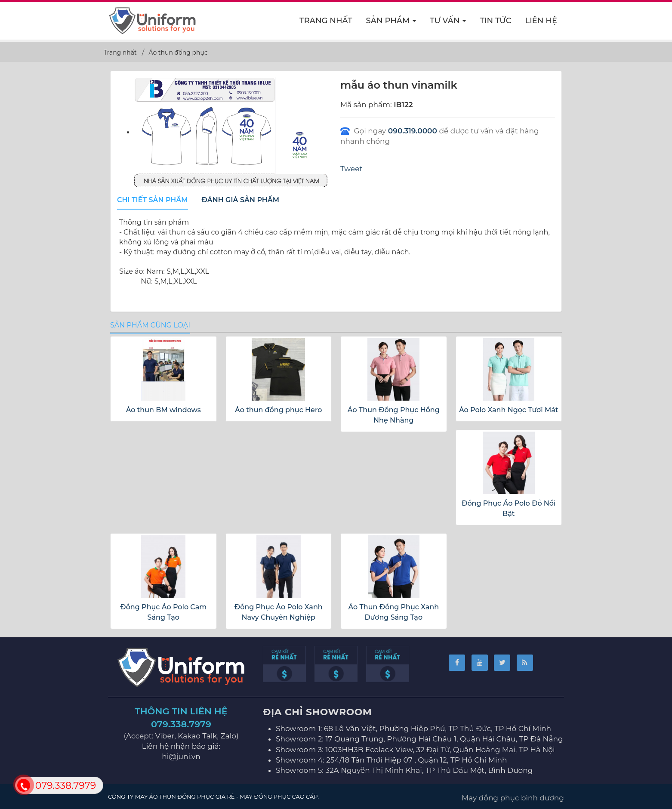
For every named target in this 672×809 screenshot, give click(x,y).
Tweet (351, 169)
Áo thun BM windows (163, 410)
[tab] (153, 201)
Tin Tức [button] (495, 21)
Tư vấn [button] (448, 23)
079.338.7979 (181, 724)
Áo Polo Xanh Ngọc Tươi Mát (509, 410)
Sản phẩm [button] (391, 23)
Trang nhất (326, 21)
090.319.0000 (413, 131)
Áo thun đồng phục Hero (278, 410)
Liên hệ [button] (541, 21)
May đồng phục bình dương (513, 798)
